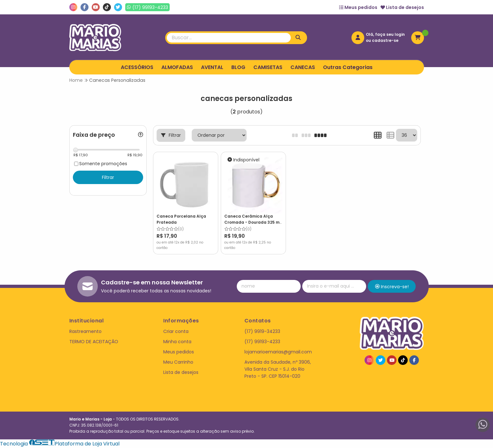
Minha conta (177, 342)
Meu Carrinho (178, 362)
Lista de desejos (402, 7)
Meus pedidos (358, 7)
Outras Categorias (348, 67)
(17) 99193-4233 (262, 342)
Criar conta (176, 331)
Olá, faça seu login (385, 34)
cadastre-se (385, 40)
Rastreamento (85, 331)
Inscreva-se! (392, 287)
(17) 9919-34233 (262, 331)
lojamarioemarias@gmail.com (278, 352)
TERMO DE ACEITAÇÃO (94, 342)
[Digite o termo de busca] (229, 38)
